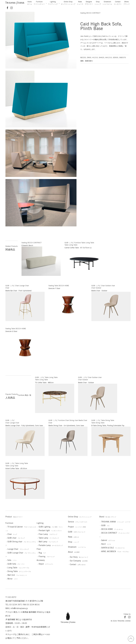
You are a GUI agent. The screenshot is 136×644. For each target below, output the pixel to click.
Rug (42, 553)
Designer (89, 3)
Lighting (53, 3)
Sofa (12, 560)
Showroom (107, 3)
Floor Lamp (48, 534)
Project (77, 527)
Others (127, 3)
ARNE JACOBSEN (115, 551)
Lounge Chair (18, 549)
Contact (118, 3)
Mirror (13, 579)
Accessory (41, 560)
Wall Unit (17, 575)
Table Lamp (49, 538)
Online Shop (68, 3)
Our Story (79, 557)
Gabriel (108, 540)
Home (30, 3)
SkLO (106, 544)
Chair (12, 534)
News (80, 3)
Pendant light (50, 530)
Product (14, 517)
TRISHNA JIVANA (116, 522)
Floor (39, 549)
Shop (98, 3)
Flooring (47, 556)
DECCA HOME (112, 529)
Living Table (18, 568)
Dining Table (19, 571)
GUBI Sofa (16, 564)
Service (78, 522)
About (74, 552)
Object (46, 564)
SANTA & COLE (113, 548)
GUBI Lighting (51, 527)
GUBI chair (16, 538)
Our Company (79, 561)
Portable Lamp (51, 545)
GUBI (77, 532)
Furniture (39, 3)
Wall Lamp (48, 542)
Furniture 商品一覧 (25, 395)
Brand (108, 517)
